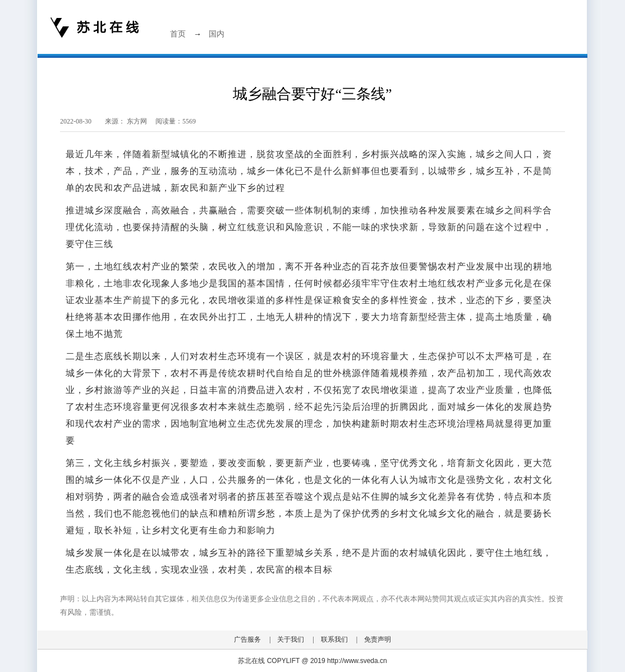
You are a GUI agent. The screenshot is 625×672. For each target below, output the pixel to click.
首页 (178, 34)
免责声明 (378, 639)
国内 (217, 34)
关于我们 (291, 639)
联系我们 (334, 639)
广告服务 (247, 639)
